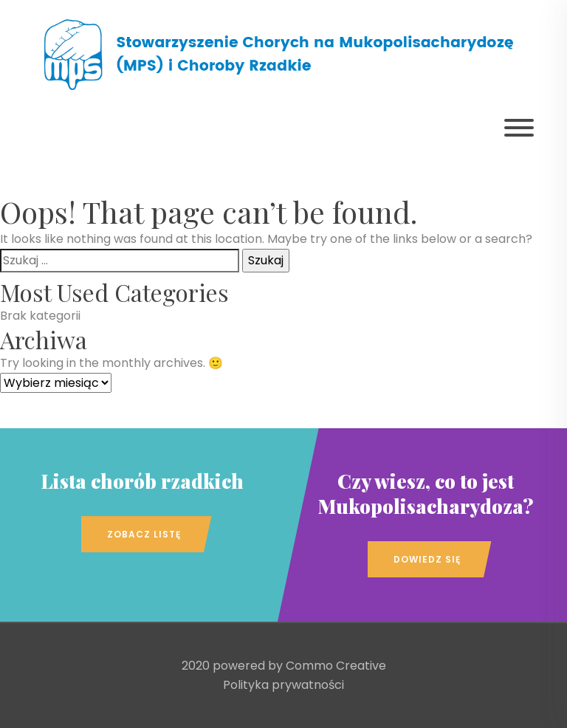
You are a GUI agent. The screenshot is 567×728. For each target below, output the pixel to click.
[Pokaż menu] (519, 128)
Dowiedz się (427, 559)
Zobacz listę (144, 534)
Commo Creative (336, 666)
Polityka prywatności (283, 685)
